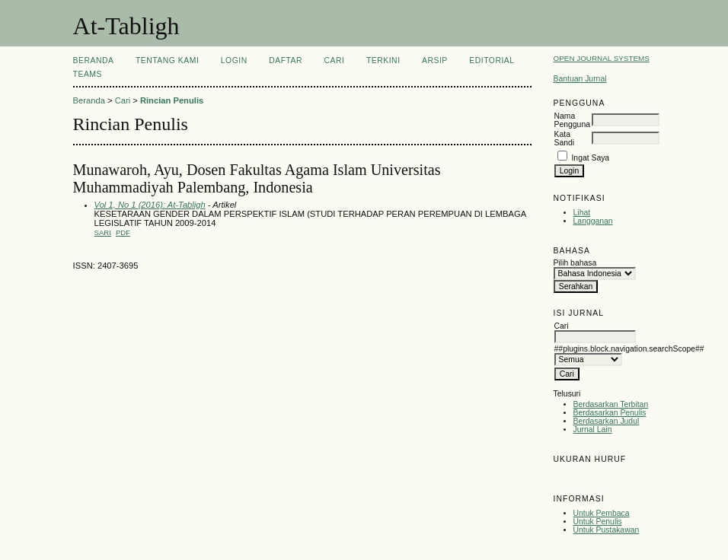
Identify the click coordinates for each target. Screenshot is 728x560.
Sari (103, 232)
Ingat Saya (590, 158)
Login (234, 60)
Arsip (435, 60)
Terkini (383, 60)
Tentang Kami (167, 60)
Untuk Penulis (598, 522)
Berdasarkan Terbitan (611, 404)
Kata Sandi (565, 138)
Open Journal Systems (602, 58)
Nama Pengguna (572, 120)
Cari (335, 60)
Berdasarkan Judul (607, 421)
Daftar (286, 60)
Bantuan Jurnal (580, 79)
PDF (123, 232)
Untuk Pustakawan (607, 530)
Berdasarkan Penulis (610, 413)
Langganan (593, 221)
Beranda (94, 60)
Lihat (582, 213)
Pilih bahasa (575, 263)
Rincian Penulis (172, 100)
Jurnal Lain (593, 430)
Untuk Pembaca (602, 513)
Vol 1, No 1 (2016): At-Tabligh (150, 205)
